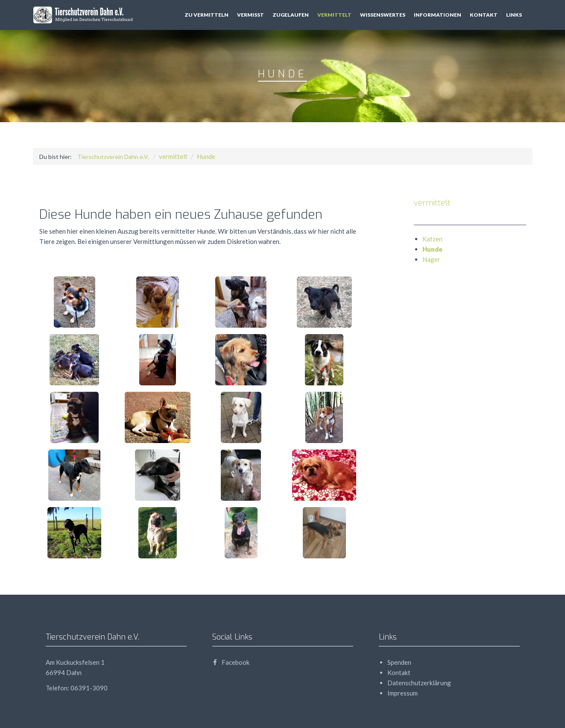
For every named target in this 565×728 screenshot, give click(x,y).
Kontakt (484, 15)
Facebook (231, 662)
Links (514, 15)
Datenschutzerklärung (419, 683)
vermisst (250, 15)
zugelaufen (291, 15)
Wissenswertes (383, 15)
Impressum (403, 693)
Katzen (432, 239)
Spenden (399, 662)
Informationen (438, 15)
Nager (431, 259)
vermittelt (334, 15)
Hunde (206, 156)
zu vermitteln (206, 15)
